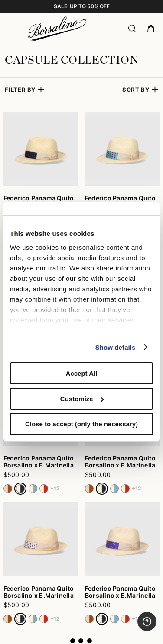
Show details (116, 347)
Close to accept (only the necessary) (81, 424)
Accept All (82, 373)
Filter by (20, 90)
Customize (82, 399)
